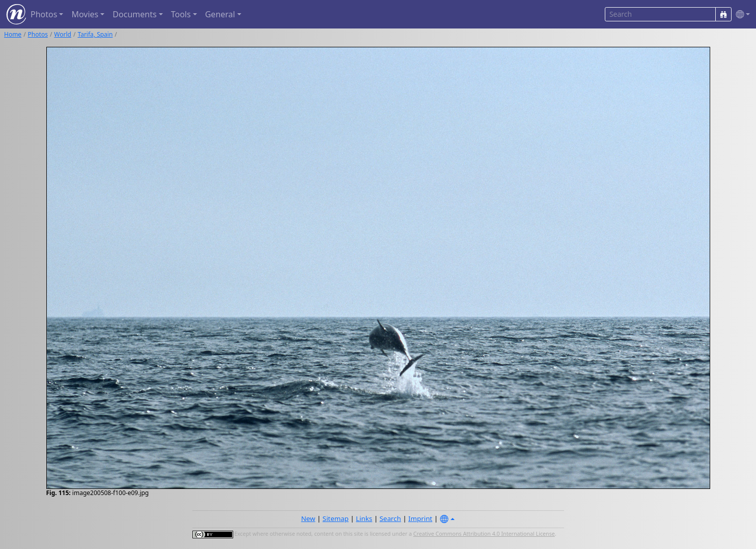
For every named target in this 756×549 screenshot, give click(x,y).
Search (390, 518)
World (63, 34)
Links (364, 518)
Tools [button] (181, 14)
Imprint (420, 518)
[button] (741, 15)
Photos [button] (44, 14)
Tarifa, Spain (95, 34)
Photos (38, 34)
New (308, 518)
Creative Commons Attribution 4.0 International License (484, 534)
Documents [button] (134, 14)
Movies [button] (85, 14)
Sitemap (336, 518)
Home (13, 34)
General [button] (220, 14)
